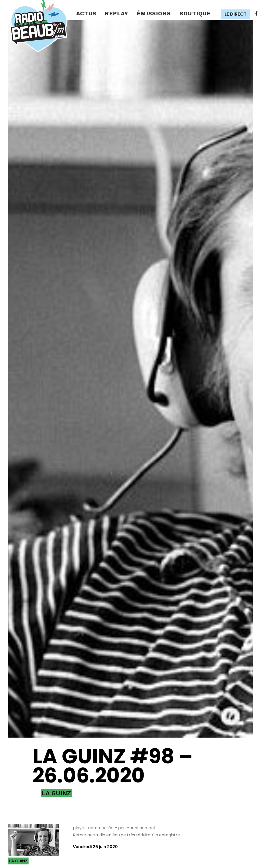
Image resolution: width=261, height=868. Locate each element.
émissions (154, 13)
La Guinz (56, 698)
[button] (237, 14)
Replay (117, 13)
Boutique (195, 13)
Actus (86, 13)
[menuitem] (86, 14)
